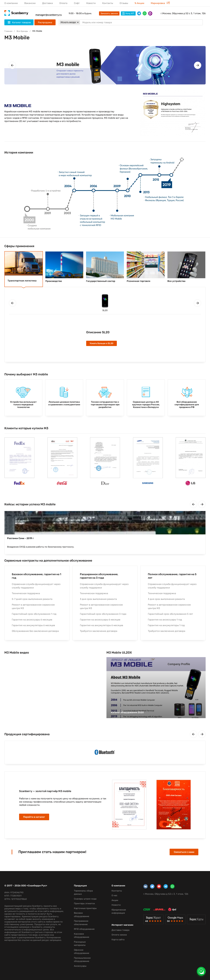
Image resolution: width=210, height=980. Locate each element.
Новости (91, 3)
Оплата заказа (117, 932)
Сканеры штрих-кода (84, 895)
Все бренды (23, 31)
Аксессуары (79, 966)
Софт (77, 3)
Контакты (108, 3)
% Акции (139, 3)
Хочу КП (128, 13)
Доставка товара (119, 927)
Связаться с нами (181, 853)
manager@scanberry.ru (49, 15)
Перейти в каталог (37, 819)
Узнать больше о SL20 (102, 344)
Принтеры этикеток (83, 900)
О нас (113, 892)
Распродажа (45, 22)
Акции (113, 897)
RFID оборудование (83, 929)
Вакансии (30, 3)
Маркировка (160, 3)
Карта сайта (116, 936)
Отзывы (124, 3)
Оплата (63, 3)
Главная (9, 31)
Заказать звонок (109, 13)
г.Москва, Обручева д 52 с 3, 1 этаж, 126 (183, 13)
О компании (11, 3)
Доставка (47, 3)
